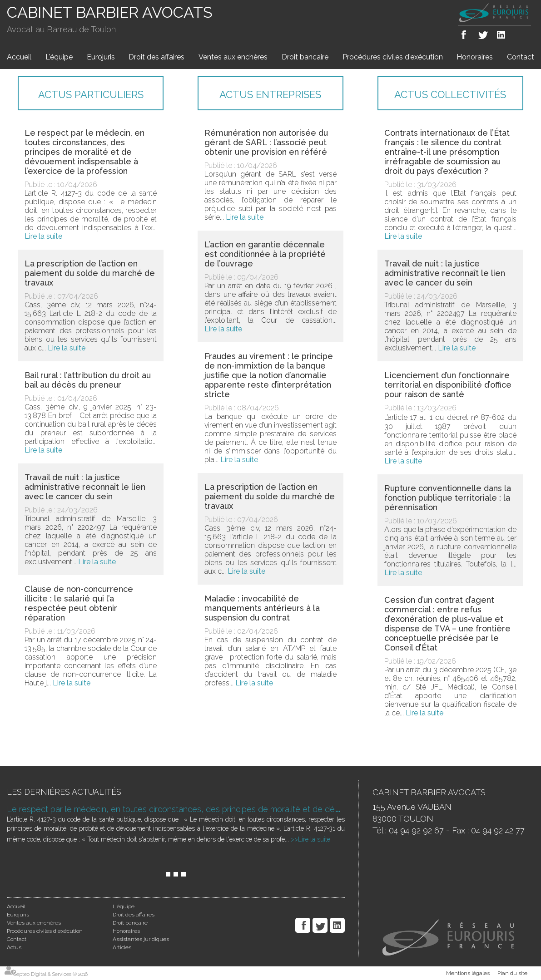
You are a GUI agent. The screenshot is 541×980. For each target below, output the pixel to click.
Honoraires (475, 57)
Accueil (19, 57)
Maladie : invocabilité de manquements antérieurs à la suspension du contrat (262, 608)
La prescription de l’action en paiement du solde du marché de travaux (90, 273)
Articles (122, 947)
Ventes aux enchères (233, 57)
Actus (14, 947)
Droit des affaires (156, 57)
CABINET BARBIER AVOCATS (110, 12)
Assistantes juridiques (141, 939)
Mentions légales (468, 973)
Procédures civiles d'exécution (393, 57)
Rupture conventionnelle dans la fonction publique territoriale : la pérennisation (448, 498)
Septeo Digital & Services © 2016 (51, 974)
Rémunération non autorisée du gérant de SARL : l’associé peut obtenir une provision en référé (266, 142)
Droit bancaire (305, 57)
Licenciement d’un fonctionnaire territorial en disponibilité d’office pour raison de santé (448, 385)
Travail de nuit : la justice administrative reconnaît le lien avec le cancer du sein (85, 487)
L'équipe (59, 57)
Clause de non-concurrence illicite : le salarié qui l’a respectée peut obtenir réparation (79, 603)
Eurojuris (101, 57)
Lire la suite (43, 236)
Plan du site (512, 973)
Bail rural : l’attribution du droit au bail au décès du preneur (88, 380)
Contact (521, 57)
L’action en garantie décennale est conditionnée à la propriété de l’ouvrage (265, 254)
